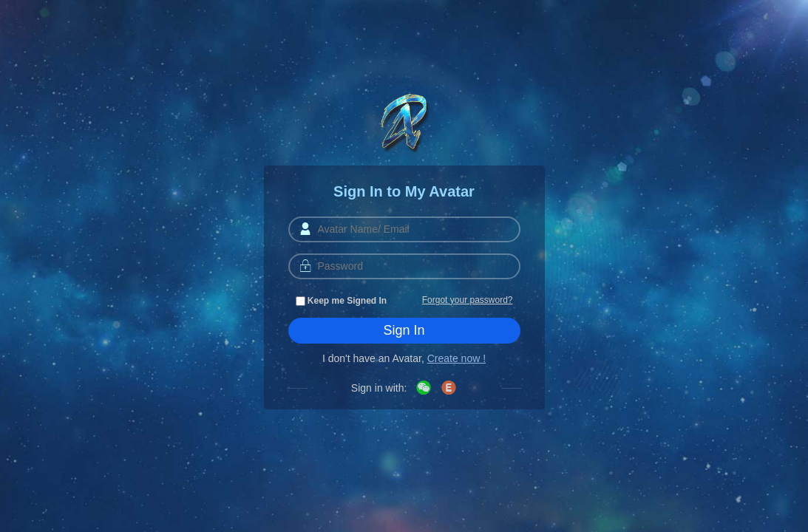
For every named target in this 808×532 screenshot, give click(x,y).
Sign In (404, 330)
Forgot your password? (468, 300)
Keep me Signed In (342, 301)
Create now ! (456, 358)
